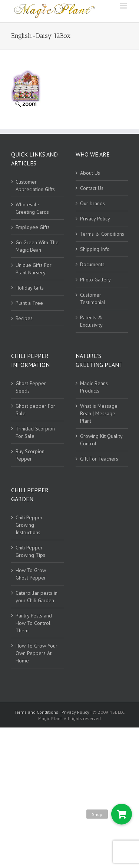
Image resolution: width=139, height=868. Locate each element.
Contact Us (92, 188)
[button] (122, 814)
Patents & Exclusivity (91, 321)
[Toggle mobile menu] (124, 6)
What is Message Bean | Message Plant (99, 413)
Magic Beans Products (94, 387)
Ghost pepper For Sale (35, 410)
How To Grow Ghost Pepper (31, 574)
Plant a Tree (29, 303)
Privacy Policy (95, 219)
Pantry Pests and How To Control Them (34, 623)
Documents (92, 264)
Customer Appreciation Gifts (35, 185)
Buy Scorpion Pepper (30, 455)
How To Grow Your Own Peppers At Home (37, 653)
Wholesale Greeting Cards (32, 208)
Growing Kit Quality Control (101, 440)
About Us (90, 173)
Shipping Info (95, 249)
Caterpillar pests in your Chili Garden (37, 597)
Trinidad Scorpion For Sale (35, 432)
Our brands (92, 203)
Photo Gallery (95, 280)
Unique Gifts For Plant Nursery (34, 269)
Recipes (24, 318)
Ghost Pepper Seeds (31, 387)
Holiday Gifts (30, 288)
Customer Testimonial (93, 299)
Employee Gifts (33, 227)
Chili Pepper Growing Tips (30, 551)
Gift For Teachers (99, 459)
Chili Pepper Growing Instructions (29, 525)
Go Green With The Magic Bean (37, 246)
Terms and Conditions (37, 712)
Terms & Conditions (102, 234)
